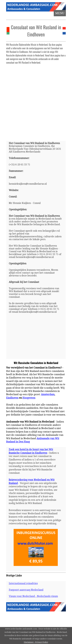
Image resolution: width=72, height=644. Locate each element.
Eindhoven (12, 398)
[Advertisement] (36, 101)
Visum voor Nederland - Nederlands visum (33, 596)
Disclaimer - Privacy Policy (36, 642)
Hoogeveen (29, 398)
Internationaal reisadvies (23, 583)
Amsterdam (48, 394)
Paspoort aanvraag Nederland (26, 590)
